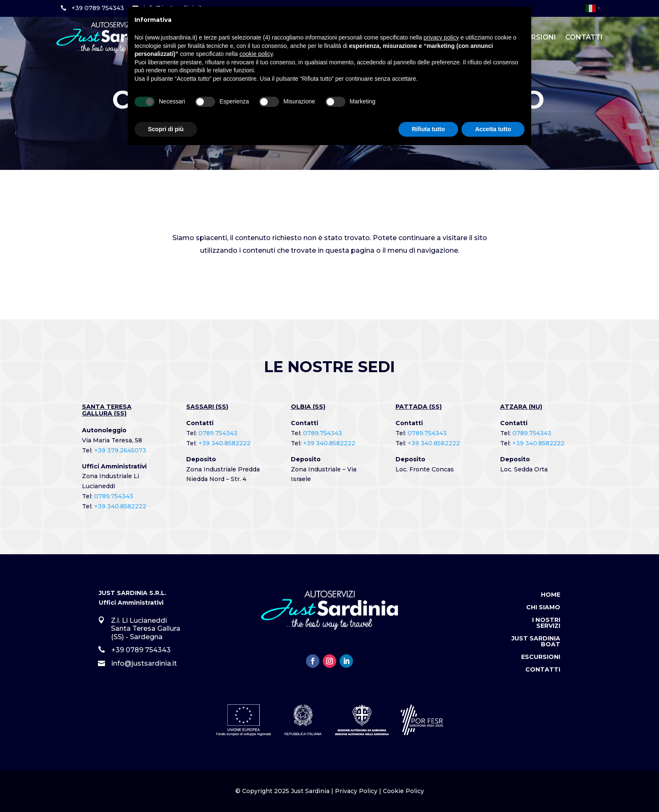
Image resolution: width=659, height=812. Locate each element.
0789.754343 (114, 496)
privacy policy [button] (441, 37)
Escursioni (541, 657)
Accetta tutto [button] (493, 129)
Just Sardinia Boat (536, 642)
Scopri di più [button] (166, 129)
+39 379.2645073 (120, 450)
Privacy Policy (356, 791)
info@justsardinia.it (144, 663)
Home (551, 595)
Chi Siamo (543, 608)
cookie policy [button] (256, 54)
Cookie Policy (403, 791)
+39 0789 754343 (98, 8)
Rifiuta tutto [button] (428, 129)
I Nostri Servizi (546, 623)
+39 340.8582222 (120, 506)
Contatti (584, 37)
